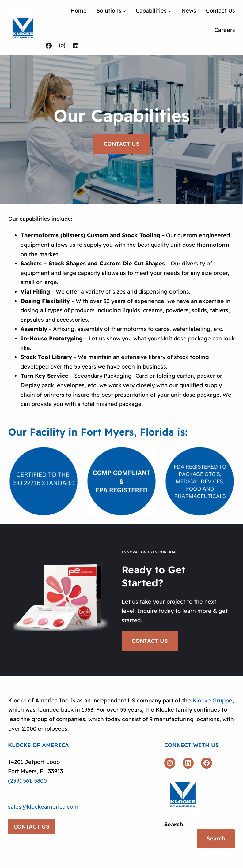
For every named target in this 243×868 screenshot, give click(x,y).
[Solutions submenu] (124, 11)
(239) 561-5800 (27, 781)
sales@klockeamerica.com (43, 807)
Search (174, 824)
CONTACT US (121, 145)
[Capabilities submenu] (170, 11)
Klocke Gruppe (212, 700)
